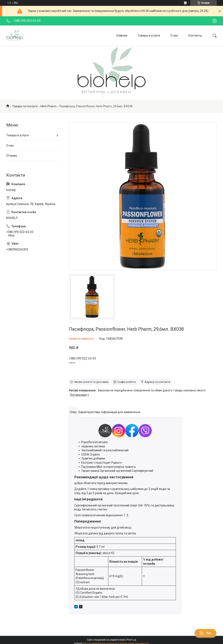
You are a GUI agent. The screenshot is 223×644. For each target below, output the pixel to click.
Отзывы (12, 156)
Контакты (195, 35)
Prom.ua (131, 640)
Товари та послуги (25, 106)
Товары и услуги (149, 35)
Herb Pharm (48, 106)
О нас (174, 35)
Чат (205, 633)
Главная (122, 35)
